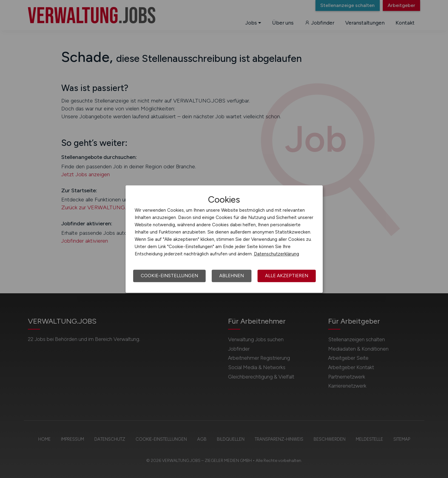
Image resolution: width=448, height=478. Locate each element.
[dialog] (224, 239)
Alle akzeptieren (287, 276)
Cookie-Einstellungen (169, 276)
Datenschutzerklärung (276, 254)
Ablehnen (232, 276)
